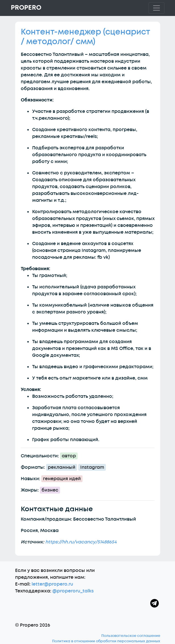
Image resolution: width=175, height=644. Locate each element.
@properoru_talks (73, 591)
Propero (26, 8)
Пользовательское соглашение (131, 636)
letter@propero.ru (52, 584)
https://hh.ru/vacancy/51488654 (81, 542)
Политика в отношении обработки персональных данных (106, 641)
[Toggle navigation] (157, 8)
